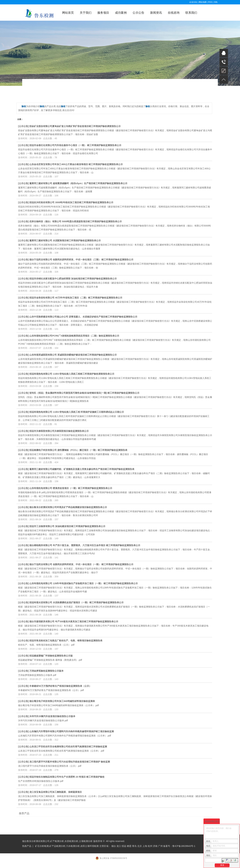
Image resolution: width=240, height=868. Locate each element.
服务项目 (103, 13)
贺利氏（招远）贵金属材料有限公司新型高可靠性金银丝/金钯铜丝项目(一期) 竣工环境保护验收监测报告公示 (84, 393)
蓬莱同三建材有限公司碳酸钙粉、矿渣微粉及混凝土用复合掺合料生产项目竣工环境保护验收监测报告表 (82, 469)
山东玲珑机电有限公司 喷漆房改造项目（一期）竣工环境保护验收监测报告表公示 (71, 488)
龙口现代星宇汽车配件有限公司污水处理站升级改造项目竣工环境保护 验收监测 (70, 762)
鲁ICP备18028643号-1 (184, 846)
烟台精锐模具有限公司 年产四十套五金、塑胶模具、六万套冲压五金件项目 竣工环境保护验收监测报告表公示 (85, 545)
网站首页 (68, 13)
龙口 (119, 846)
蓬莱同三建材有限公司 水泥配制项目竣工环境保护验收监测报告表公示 (65, 240)
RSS (210, 2)
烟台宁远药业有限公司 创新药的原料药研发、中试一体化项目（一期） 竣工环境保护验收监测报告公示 (81, 564)
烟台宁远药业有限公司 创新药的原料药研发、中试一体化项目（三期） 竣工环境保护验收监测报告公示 (81, 260)
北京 (140, 846)
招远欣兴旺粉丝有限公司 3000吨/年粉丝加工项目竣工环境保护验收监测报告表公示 (71, 202)
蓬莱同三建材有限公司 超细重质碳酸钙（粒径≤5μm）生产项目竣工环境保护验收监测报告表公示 (78, 183)
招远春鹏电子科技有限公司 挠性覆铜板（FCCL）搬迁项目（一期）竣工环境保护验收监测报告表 (78, 450)
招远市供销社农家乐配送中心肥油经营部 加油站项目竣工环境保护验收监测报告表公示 (73, 279)
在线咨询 (174, 13)
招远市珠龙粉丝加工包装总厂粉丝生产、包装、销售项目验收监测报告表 (66, 641)
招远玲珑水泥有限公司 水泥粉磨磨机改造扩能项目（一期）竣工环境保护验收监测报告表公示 (76, 602)
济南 (155, 846)
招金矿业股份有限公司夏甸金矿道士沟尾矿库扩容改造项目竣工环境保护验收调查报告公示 (75, 126)
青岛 (134, 846)
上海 (145, 846)
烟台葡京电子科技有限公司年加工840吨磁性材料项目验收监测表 (62, 701)
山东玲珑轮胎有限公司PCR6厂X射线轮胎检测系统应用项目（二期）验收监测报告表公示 (74, 336)
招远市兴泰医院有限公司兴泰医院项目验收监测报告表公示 (59, 431)
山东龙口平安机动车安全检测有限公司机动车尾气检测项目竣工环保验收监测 (68, 747)
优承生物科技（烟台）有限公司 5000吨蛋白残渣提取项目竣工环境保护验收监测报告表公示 (76, 221)
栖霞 (129, 846)
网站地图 (203, 2)
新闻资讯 (156, 13)
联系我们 (191, 13)
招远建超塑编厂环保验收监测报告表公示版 (51, 656)
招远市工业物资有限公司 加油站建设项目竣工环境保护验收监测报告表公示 (67, 526)
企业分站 (193, 2)
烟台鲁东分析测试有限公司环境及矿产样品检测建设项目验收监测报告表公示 (68, 507)
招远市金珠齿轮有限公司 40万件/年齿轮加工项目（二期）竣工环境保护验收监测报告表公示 (76, 298)
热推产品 (27, 846)
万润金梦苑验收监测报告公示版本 (46, 671)
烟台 (114, 846)
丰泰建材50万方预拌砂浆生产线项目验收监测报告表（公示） (60, 686)
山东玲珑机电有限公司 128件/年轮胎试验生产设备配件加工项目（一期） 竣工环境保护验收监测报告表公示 (84, 583)
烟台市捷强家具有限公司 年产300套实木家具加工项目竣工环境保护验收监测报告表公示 (74, 621)
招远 (124, 846)
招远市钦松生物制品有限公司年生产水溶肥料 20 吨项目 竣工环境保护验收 (67, 777)
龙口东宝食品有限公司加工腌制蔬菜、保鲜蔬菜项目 (56, 792)
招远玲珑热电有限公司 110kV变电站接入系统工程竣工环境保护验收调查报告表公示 (72, 374)
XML (216, 2)
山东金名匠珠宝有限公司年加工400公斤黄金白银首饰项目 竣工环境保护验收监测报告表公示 (76, 164)
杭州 (150, 846)
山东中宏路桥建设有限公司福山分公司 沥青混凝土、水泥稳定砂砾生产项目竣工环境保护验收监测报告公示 (83, 317)
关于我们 (86, 13)
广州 (160, 846)
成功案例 (121, 13)
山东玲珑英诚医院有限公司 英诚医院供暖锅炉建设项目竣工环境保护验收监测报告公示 (73, 355)
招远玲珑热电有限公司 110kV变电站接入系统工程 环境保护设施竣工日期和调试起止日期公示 (77, 412)
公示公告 (138, 13)
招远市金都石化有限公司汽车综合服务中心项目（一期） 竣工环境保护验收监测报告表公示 (75, 145)
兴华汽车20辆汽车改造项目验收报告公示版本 (52, 716)
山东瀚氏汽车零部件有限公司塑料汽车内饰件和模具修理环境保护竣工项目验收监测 (72, 731)
